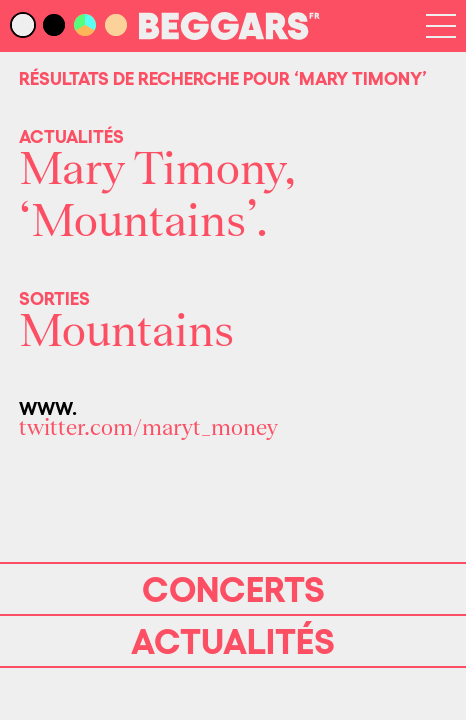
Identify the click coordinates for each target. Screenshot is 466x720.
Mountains (126, 332)
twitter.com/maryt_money (148, 428)
